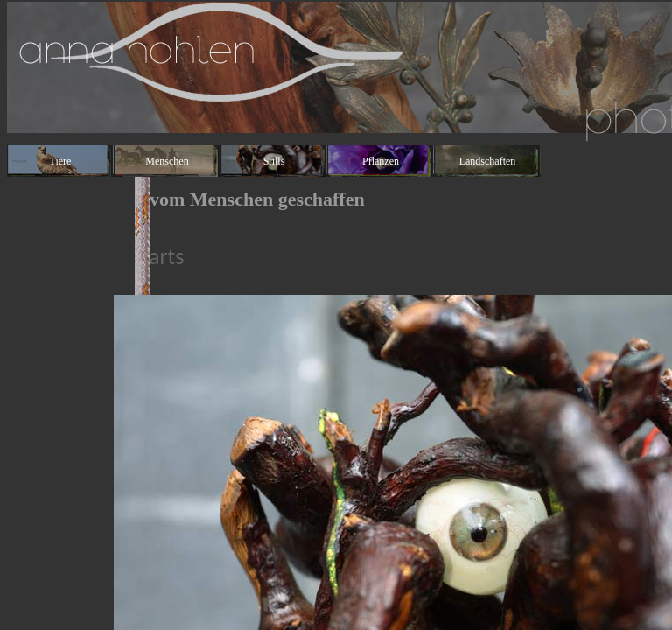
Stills (274, 161)
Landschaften (488, 161)
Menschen (167, 161)
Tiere (61, 161)
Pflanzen (381, 161)
